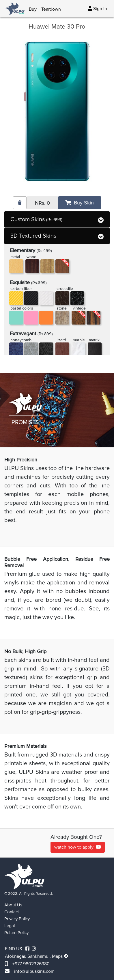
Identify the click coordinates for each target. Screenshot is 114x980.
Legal (10, 926)
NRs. (42, 203)
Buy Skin (80, 203)
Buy (33, 9)
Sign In (98, 9)
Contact (12, 912)
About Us (13, 905)
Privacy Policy (17, 919)
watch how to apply (78, 847)
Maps (60, 956)
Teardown (51, 9)
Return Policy (16, 933)
